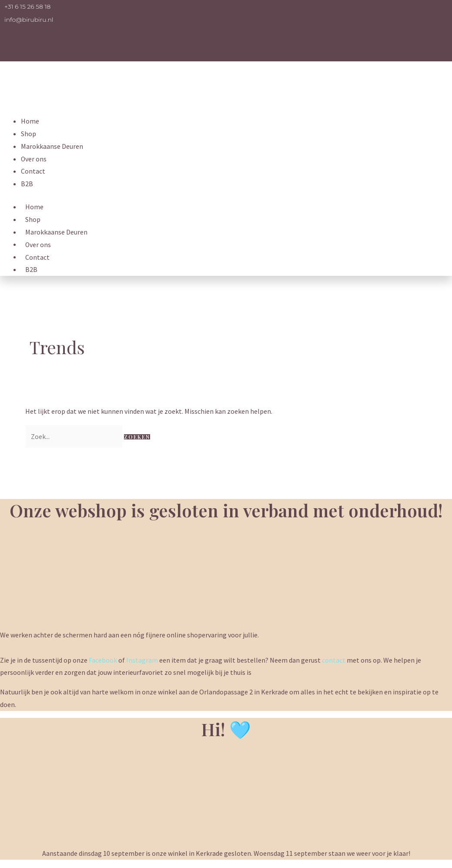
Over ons (34, 159)
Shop (28, 134)
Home (30, 121)
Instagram (142, 660)
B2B (27, 184)
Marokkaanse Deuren (52, 146)
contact (334, 660)
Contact (33, 171)
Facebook (103, 660)
